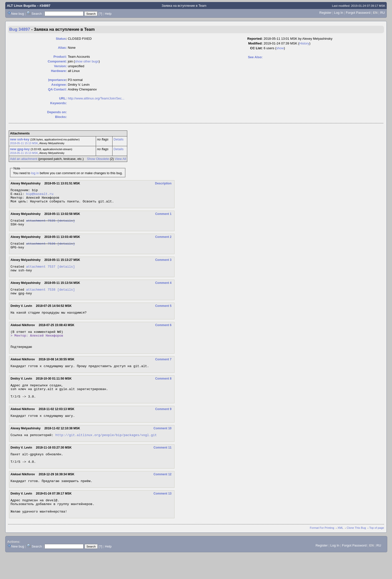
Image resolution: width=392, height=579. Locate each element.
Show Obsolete (98, 159)
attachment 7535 (41, 224)
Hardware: (59, 71)
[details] (66, 224)
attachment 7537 (41, 273)
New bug (18, 14)
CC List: (256, 48)
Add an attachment (24, 159)
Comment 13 (162, 515)
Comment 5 (163, 315)
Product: (60, 57)
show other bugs (87, 61)
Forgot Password (358, 13)
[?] (100, 14)
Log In (338, 13)
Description (163, 183)
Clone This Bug (356, 553)
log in (35, 173)
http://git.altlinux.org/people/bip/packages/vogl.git (106, 454)
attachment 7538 (41, 298)
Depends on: (57, 112)
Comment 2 (163, 241)
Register (325, 13)
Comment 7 (163, 373)
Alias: (62, 48)
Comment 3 (163, 266)
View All (120, 159)
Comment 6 (163, 335)
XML (340, 553)
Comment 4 (163, 290)
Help (108, 14)
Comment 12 (162, 495)
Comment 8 (163, 393)
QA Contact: (57, 89)
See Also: (255, 57)
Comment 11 (162, 466)
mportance (57, 80)
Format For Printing (322, 553)
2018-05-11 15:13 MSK (24, 143)
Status (61, 39)
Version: (60, 66)
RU (383, 13)
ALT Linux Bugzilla (21, 6)
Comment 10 (162, 446)
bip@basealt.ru (40, 195)
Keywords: (58, 103)
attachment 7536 (41, 249)
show (280, 48)
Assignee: (59, 85)
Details (118, 139)
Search (37, 14)
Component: (57, 61)
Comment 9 (163, 426)
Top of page (377, 553)
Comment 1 (163, 217)
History (304, 43)
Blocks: (61, 117)
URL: (63, 98)
